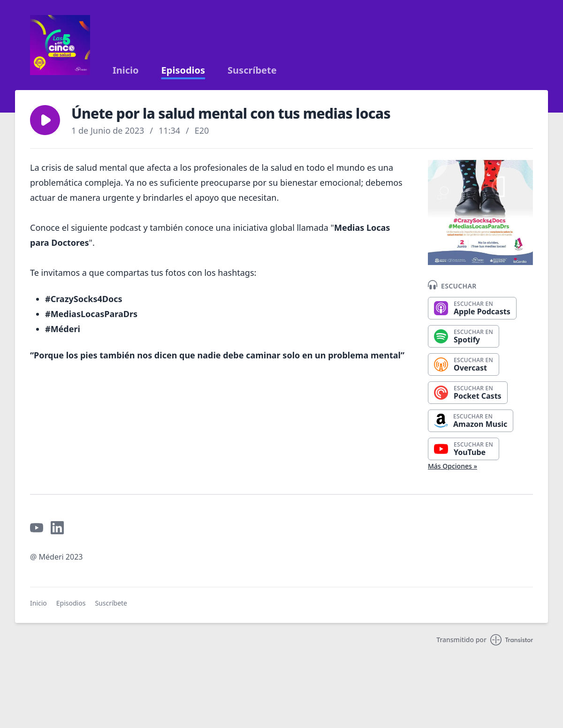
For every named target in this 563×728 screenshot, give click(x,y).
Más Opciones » (453, 466)
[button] (45, 120)
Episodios (183, 70)
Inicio (126, 70)
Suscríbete (252, 70)
